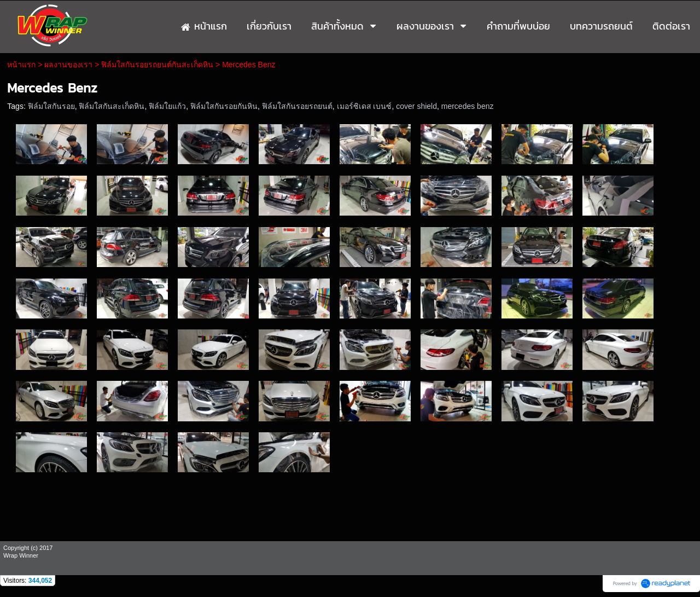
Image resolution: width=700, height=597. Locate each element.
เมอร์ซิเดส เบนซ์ (364, 106)
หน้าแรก (21, 65)
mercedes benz (468, 106)
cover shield (416, 106)
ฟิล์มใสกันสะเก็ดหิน (112, 106)
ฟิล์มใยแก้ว (167, 106)
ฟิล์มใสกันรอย (51, 106)
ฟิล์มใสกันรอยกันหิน (224, 106)
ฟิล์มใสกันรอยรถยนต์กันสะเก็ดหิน (157, 65)
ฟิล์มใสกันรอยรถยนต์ (297, 106)
